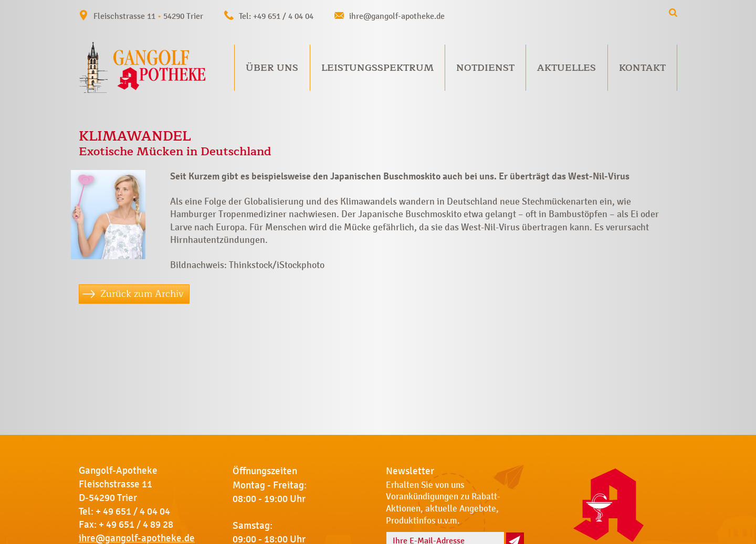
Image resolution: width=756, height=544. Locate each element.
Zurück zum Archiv (142, 294)
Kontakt (642, 68)
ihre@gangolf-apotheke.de (397, 16)
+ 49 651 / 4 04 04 (133, 511)
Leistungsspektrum (377, 68)
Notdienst (485, 68)
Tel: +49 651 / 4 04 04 (276, 16)
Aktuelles (566, 68)
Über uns (272, 68)
